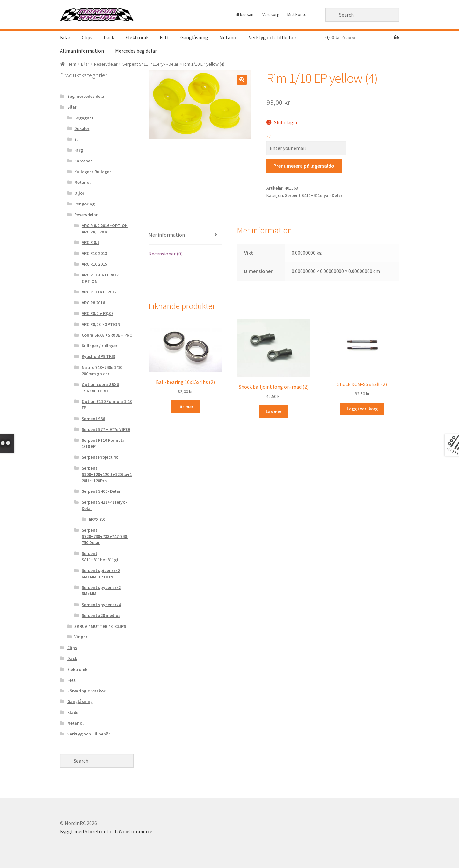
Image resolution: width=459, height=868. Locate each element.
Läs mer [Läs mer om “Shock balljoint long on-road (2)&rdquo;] (274, 412)
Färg (79, 150)
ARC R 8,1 (91, 242)
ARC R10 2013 (94, 253)
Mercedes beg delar (136, 51)
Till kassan (244, 14)
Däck (109, 37)
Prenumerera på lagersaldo (304, 166)
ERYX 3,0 (97, 519)
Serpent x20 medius (101, 615)
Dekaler (82, 128)
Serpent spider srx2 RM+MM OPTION (101, 574)
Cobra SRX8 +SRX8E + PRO (107, 335)
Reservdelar (106, 64)
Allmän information (82, 51)
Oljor (79, 193)
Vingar (81, 637)
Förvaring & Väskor (86, 691)
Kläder (74, 712)
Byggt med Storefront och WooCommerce (106, 831)
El (76, 139)
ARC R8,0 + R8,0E (98, 313)
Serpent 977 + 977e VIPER (106, 429)
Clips (87, 37)
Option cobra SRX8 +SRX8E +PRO (100, 388)
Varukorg (271, 14)
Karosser (83, 161)
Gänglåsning (194, 37)
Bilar (65, 37)
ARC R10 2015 (94, 264)
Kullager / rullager (99, 346)
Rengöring (84, 204)
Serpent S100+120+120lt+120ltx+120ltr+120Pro (107, 474)
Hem (72, 64)
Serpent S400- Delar (101, 491)
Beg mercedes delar (87, 96)
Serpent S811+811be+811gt (100, 556)
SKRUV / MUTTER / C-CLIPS (100, 626)
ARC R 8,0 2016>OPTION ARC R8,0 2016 (105, 229)
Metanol (229, 37)
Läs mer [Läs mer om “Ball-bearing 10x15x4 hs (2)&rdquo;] (185, 407)
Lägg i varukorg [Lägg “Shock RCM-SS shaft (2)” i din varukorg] (362, 409)
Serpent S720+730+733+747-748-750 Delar (105, 536)
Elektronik (137, 37)
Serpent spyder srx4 (101, 605)
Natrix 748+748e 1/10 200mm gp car (102, 370)
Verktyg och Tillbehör (273, 37)
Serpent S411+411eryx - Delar (150, 64)
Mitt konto (297, 14)
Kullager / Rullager (93, 172)
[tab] (185, 235)
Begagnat (84, 118)
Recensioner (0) (166, 254)
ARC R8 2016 (93, 303)
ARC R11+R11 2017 (99, 292)
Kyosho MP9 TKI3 (98, 356)
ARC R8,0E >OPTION (101, 324)
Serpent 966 (93, 419)
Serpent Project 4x (100, 457)
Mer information (167, 235)
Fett (164, 37)
